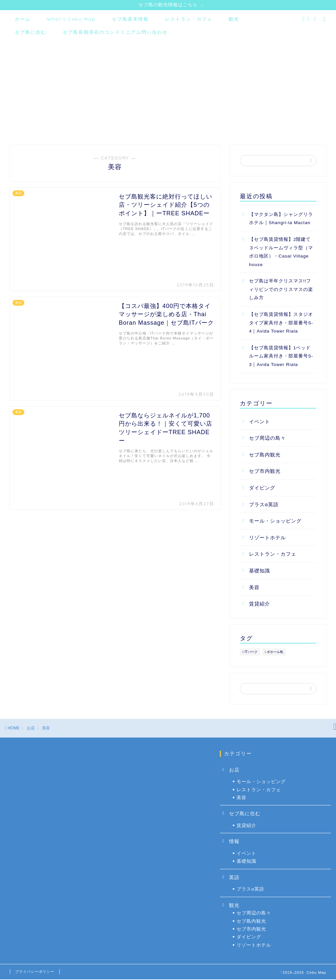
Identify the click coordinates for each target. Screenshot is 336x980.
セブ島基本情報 (130, 20)
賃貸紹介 (260, 604)
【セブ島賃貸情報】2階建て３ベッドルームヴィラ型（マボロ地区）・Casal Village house (281, 253)
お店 (234, 770)
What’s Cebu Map (71, 20)
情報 (234, 842)
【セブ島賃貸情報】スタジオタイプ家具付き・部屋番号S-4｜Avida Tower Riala (281, 323)
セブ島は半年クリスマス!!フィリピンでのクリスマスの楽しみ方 (281, 290)
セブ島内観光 (265, 455)
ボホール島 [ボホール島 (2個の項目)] (275, 653)
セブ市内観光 (265, 472)
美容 (254, 588)
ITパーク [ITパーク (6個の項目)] (251, 653)
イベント (260, 422)
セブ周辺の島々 (267, 439)
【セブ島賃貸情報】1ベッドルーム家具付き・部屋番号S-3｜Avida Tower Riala (281, 357)
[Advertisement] (168, 90)
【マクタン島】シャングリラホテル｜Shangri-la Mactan (281, 219)
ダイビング (262, 488)
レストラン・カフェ (189, 20)
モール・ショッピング (275, 521)
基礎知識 (260, 571)
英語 (234, 878)
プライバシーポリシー (35, 972)
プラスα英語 (264, 505)
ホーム (23, 20)
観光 (234, 20)
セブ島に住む (31, 33)
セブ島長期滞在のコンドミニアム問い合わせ (115, 33)
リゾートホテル (267, 538)
